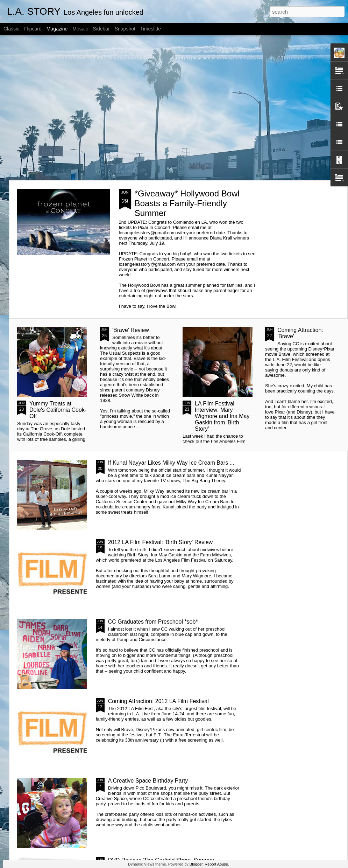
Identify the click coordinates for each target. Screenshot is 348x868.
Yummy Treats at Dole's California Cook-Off (58, 410)
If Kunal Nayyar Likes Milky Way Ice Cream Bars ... (171, 463)
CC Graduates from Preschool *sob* (153, 622)
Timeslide (151, 29)
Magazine (57, 29)
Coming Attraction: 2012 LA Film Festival (158, 701)
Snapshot (125, 29)
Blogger (196, 864)
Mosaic (80, 29)
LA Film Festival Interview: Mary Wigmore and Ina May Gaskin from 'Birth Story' (222, 416)
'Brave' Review (131, 330)
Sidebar (101, 29)
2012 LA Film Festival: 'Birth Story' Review (161, 542)
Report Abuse (216, 864)
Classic (11, 29)
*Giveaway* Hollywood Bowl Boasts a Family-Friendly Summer (187, 203)
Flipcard (33, 29)
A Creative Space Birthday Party (148, 781)
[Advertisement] (66, 108)
